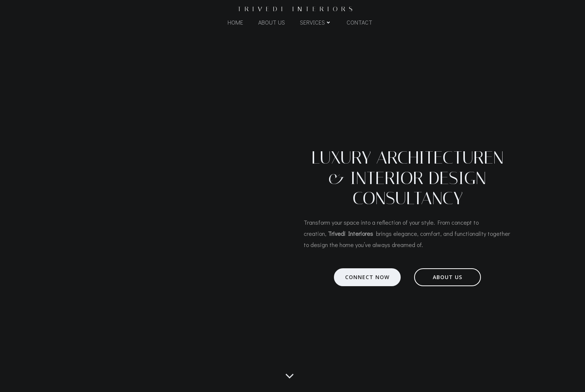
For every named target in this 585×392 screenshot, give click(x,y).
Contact (359, 22)
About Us (272, 22)
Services (316, 22)
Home (235, 22)
